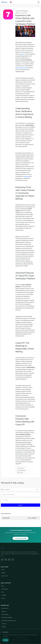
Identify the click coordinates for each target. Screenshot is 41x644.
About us (4, 611)
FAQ (3, 592)
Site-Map (4, 627)
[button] (35, 518)
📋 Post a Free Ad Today (20, 538)
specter (22, 54)
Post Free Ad (5, 576)
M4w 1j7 (22, 468)
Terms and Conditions (7, 618)
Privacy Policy (5, 614)
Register (4, 573)
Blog (3, 586)
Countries (4, 624)
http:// (21, 473)
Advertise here (5, 608)
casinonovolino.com (21, 68)
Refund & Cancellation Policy (9, 621)
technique (27, 176)
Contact (4, 598)
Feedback (4, 595)
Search (20, 505)
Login (3, 570)
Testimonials (5, 589)
